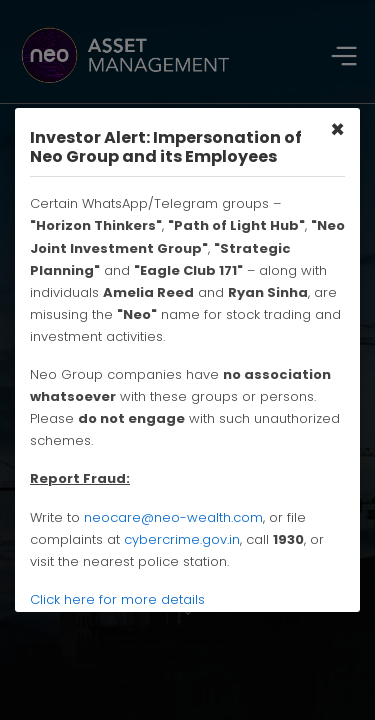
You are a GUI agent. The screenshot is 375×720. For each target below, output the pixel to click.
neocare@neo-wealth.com (173, 517)
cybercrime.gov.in (182, 539)
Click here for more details (117, 599)
